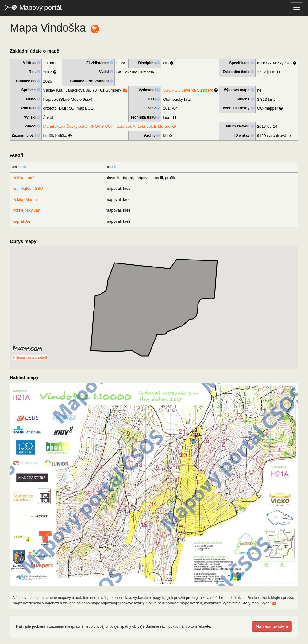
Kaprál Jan (22, 221)
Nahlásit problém (272, 626)
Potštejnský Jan (26, 210)
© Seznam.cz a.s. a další (30, 358)
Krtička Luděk (24, 178)
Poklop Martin (24, 199)
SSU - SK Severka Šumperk (188, 90)
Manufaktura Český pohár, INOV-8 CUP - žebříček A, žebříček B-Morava (110, 126)
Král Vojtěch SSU (28, 188)
